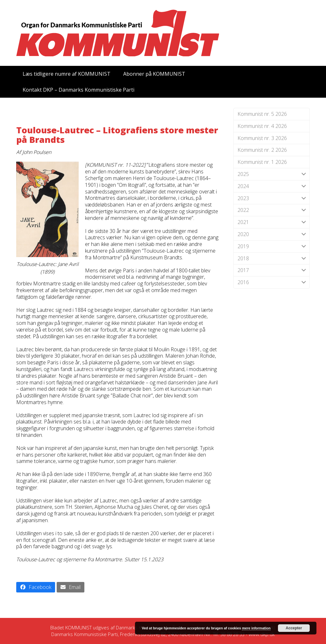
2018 (272, 259)
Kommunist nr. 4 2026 (262, 126)
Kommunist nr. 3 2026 (262, 138)
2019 (272, 246)
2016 (272, 282)
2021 (272, 222)
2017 (272, 270)
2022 (272, 210)
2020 (272, 234)
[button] (36, 587)
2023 (272, 198)
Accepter (294, 628)
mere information (256, 628)
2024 (272, 186)
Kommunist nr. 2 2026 (262, 150)
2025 (272, 174)
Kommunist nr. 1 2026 (262, 162)
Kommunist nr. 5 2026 (262, 114)
